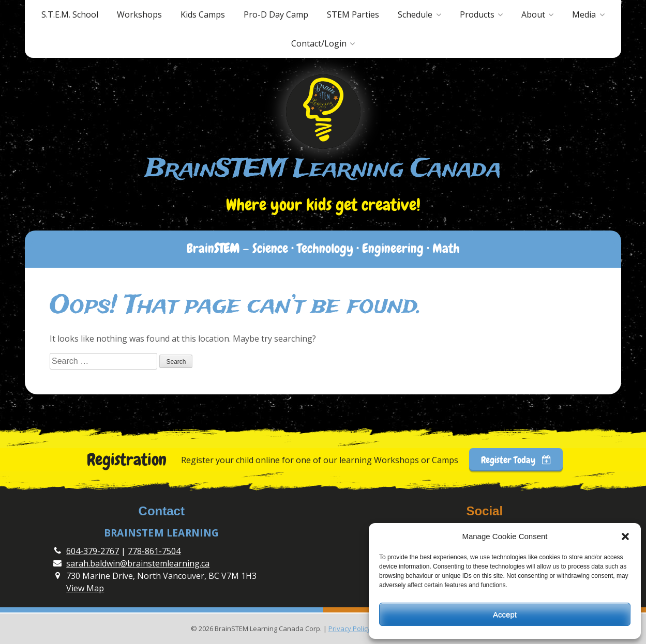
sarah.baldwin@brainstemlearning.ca (138, 563)
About (533, 14)
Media (584, 14)
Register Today (516, 460)
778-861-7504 (154, 551)
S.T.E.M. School (70, 14)
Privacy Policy (350, 628)
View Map (85, 588)
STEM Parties (353, 14)
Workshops (139, 14)
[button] (625, 536)
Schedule (415, 14)
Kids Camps (203, 14)
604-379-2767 (93, 551)
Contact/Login (319, 43)
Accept (505, 614)
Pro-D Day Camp (276, 14)
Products (477, 14)
